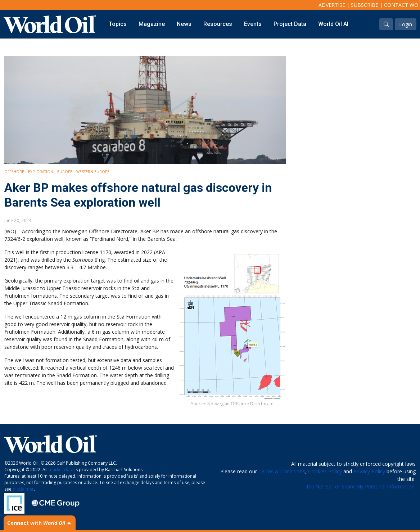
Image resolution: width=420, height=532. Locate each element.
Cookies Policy (325, 471)
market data (61, 470)
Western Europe (93, 172)
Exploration (41, 172)
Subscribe (365, 5)
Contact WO (401, 5)
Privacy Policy (369, 471)
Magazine (152, 24)
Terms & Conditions (282, 471)
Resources (218, 24)
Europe (65, 172)
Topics (118, 24)
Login (406, 24)
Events (253, 24)
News (184, 24)
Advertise (332, 5)
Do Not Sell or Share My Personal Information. (361, 486)
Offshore (14, 172)
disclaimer (23, 489)
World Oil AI (333, 24)
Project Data (290, 24)
